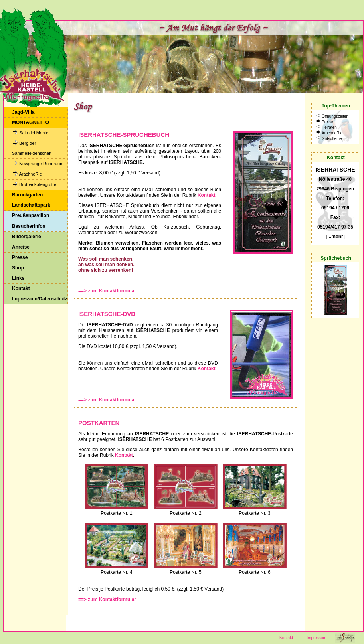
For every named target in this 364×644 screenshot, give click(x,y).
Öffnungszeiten (335, 116)
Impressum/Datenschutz (40, 299)
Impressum (316, 638)
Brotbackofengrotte (34, 184)
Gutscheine (332, 139)
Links (18, 278)
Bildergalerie (27, 237)
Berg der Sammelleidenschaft (32, 148)
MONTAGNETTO (31, 122)
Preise (327, 122)
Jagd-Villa (23, 112)
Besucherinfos (29, 226)
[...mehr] (335, 237)
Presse (20, 257)
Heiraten (329, 127)
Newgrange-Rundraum (38, 163)
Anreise (21, 247)
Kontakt (21, 288)
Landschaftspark (31, 205)
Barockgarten (27, 195)
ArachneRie (27, 174)
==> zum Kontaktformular (107, 291)
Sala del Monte (30, 133)
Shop (18, 268)
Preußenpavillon (31, 215)
